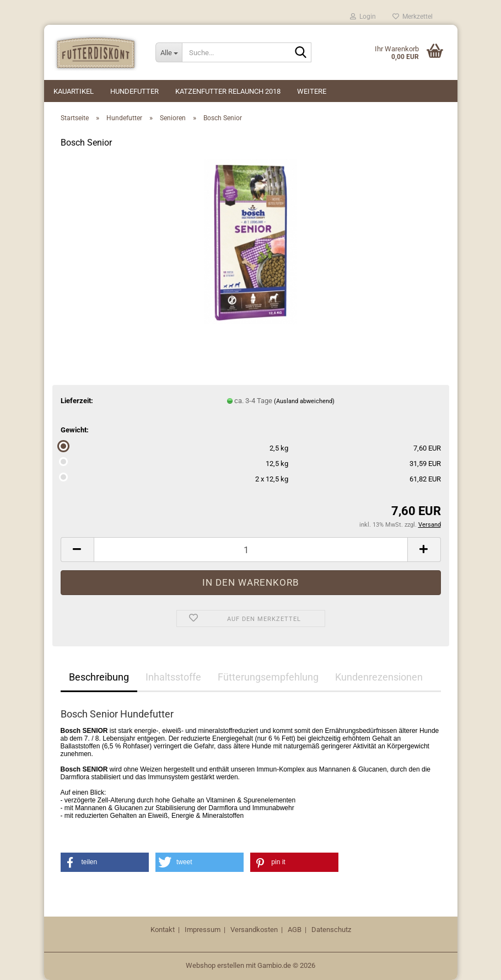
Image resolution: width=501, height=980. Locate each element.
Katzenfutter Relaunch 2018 (228, 91)
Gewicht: (75, 430)
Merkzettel (413, 17)
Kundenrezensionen (379, 677)
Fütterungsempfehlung (268, 677)
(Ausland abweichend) (304, 401)
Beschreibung (99, 677)
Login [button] (363, 17)
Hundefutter (134, 91)
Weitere (312, 91)
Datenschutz (331, 930)
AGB (295, 930)
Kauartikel (74, 91)
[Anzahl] (251, 550)
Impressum (203, 930)
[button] (77, 550)
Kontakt (163, 930)
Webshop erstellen (215, 965)
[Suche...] (169, 52)
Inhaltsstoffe (173, 677)
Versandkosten (254, 930)
